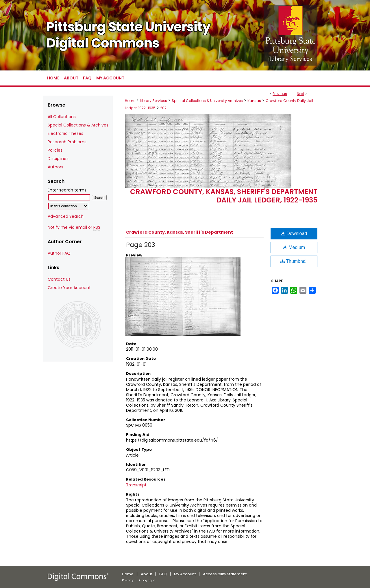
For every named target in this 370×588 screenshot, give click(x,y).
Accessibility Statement (225, 574)
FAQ (163, 574)
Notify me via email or (74, 227)
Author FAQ (59, 253)
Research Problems (67, 142)
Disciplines (58, 159)
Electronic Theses (65, 133)
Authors (55, 167)
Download (294, 233)
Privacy (128, 580)
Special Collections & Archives (78, 125)
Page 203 (140, 245)
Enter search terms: (67, 190)
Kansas (254, 101)
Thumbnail (294, 261)
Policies (55, 150)
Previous (280, 94)
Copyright (147, 580)
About (146, 574)
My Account (185, 574)
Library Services (153, 101)
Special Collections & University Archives (207, 101)
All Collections (62, 117)
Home (130, 101)
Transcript (136, 485)
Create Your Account (69, 288)
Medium (294, 247)
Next (300, 94)
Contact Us (59, 279)
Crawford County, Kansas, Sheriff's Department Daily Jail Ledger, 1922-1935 (224, 196)
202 (163, 108)
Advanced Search (66, 216)
